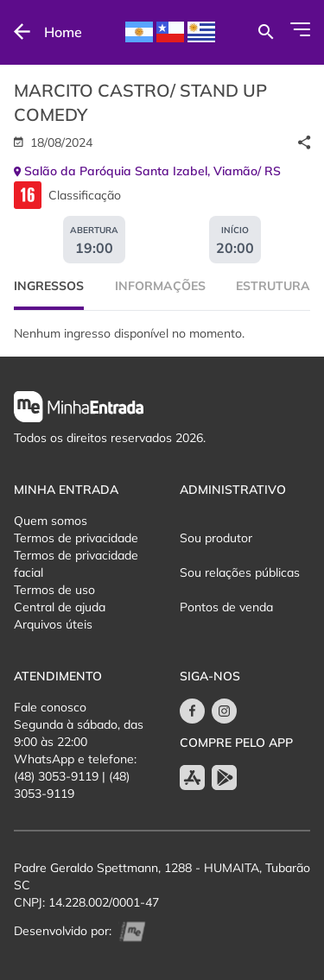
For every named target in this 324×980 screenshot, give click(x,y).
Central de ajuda (60, 607)
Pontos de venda (226, 607)
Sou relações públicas (240, 572)
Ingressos (49, 286)
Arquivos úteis (53, 624)
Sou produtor (216, 538)
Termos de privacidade (76, 538)
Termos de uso (54, 590)
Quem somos (51, 521)
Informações (160, 286)
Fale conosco (50, 707)
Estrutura (273, 286)
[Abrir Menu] (300, 29)
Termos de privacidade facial (76, 564)
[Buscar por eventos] (266, 32)
